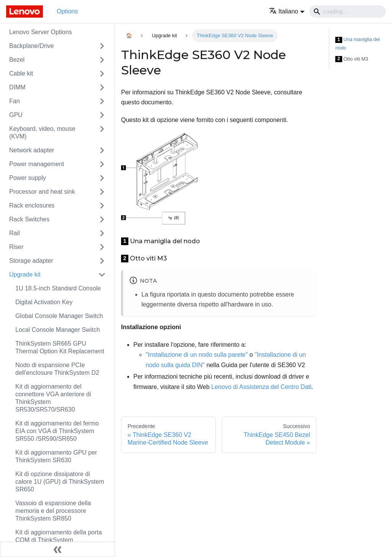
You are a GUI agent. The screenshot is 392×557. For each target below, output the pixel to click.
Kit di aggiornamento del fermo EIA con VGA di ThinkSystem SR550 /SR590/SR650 (57, 431)
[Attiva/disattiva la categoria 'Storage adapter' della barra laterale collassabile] (102, 261)
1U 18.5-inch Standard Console (58, 288)
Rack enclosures (32, 205)
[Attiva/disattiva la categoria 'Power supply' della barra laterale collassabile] (102, 178)
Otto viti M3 (352, 59)
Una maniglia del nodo (358, 44)
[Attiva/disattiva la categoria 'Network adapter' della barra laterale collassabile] (102, 150)
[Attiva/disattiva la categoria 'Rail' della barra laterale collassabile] (102, 233)
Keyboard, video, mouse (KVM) (42, 133)
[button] (287, 11)
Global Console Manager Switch (59, 316)
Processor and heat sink (42, 192)
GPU (16, 115)
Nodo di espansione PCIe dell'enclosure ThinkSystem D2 (57, 369)
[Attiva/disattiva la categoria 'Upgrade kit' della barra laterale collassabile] (102, 275)
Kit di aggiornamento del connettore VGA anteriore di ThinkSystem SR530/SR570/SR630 (53, 398)
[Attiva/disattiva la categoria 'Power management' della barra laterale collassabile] (102, 164)
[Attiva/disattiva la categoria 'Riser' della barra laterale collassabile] (102, 247)
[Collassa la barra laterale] (57, 549)
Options (67, 11)
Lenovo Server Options (41, 32)
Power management (37, 164)
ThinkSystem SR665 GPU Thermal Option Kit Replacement (60, 347)
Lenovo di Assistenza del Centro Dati (261, 387)
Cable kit (21, 73)
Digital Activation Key (44, 302)
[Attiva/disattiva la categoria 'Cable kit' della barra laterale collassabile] (102, 74)
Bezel (17, 60)
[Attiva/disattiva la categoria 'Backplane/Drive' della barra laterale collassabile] (102, 46)
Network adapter (32, 150)
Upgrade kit (25, 274)
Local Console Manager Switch (58, 330)
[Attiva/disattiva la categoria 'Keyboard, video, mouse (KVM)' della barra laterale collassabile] (102, 133)
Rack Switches (29, 219)
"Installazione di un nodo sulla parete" (197, 355)
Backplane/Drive (32, 46)
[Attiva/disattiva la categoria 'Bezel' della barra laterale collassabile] (102, 60)
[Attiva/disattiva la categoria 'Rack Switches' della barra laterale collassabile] (102, 219)
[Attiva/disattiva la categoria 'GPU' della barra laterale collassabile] (102, 115)
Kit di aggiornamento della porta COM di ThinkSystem (59, 536)
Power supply (28, 178)
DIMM (17, 87)
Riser (16, 247)
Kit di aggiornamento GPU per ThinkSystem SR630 (56, 456)
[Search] (348, 12)
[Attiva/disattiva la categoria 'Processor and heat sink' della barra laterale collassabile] (102, 192)
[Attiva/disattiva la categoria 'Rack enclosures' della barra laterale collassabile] (102, 206)
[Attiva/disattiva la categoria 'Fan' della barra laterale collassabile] (102, 101)
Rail (15, 233)
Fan (15, 101)
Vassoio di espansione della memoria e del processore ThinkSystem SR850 (53, 511)
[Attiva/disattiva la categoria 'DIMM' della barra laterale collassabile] (102, 87)
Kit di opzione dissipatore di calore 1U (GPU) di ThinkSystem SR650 (60, 482)
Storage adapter (31, 261)
